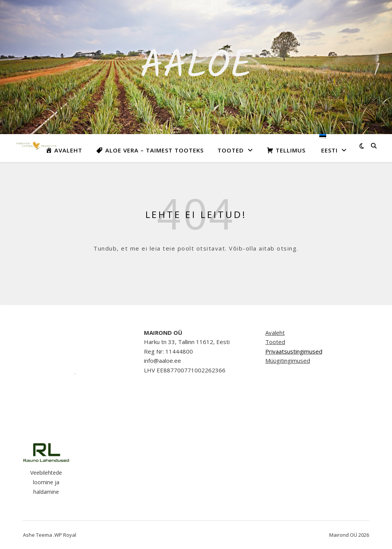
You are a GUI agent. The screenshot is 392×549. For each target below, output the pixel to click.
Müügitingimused (288, 361)
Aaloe (196, 67)
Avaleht (275, 333)
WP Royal (65, 535)
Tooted (231, 150)
